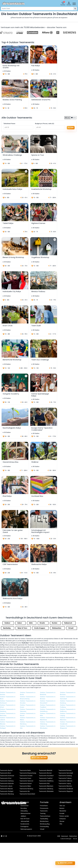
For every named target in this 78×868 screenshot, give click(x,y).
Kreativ (43, 623)
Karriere (62, 808)
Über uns (62, 806)
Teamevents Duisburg (65, 776)
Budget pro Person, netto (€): (45, 124)
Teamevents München (65, 786)
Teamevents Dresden (26, 776)
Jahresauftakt (25, 821)
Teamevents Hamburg (7, 781)
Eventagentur (25, 827)
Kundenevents (25, 824)
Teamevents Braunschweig (28, 773)
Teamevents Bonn (6, 773)
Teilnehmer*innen (9, 124)
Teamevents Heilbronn (65, 781)
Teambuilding (44, 819)
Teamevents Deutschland (27, 794)
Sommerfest (24, 806)
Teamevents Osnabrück (66, 789)
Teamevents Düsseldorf (46, 776)
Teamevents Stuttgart (7, 791)
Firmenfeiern (44, 806)
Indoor (20, 623)
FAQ (61, 824)
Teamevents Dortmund (7, 776)
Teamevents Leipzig (65, 783)
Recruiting (24, 808)
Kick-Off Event (25, 819)
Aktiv (32, 623)
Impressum (65, 836)
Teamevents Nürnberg (26, 789)
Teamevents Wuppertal (66, 791)
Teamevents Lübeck (6, 786)
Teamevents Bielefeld (46, 770)
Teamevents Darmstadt (66, 773)
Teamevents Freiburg (65, 778)
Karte (73, 118)
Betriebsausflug (45, 824)
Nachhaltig (8, 628)
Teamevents (44, 811)
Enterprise (63, 819)
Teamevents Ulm (25, 791)
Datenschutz (73, 836)
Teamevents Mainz (25, 786)
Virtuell (72, 628)
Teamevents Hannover (26, 781)
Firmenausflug (44, 827)
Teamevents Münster (6, 789)
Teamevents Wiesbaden (46, 791)
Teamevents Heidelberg (46, 781)
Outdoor (8, 623)
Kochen (55, 623)
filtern (71, 128)
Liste (67, 118)
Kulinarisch (69, 623)
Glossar (62, 821)
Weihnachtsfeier (26, 813)
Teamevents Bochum (65, 770)
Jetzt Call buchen (39, 758)
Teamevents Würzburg (7, 794)
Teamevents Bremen (45, 773)
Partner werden (64, 816)
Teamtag (43, 813)
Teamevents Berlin (25, 770)
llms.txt (75, 839)
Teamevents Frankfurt (46, 778)
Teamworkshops (45, 816)
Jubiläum (23, 816)
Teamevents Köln (44, 783)
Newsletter (63, 811)
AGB (59, 836)
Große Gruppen (40, 628)
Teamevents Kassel (26, 783)
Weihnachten (57, 628)
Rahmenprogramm (26, 829)
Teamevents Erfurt (6, 778)
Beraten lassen (65, 863)
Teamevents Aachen (6, 770)
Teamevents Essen (25, 778)
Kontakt (62, 813)
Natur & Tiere (23, 628)
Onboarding (24, 811)
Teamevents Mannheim (46, 786)
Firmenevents (44, 808)
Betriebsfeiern (44, 821)
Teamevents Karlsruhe (7, 783)
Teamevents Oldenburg (46, 789)
